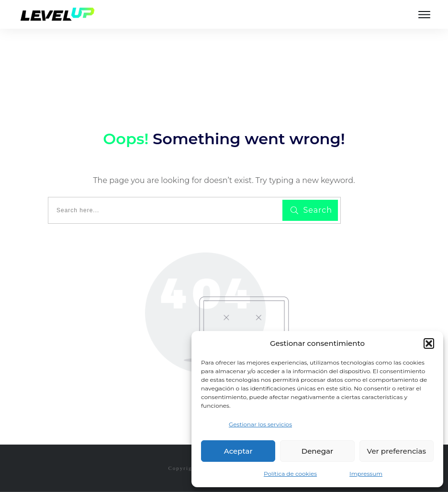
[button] (429, 343)
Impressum (366, 474)
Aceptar (238, 451)
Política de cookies (290, 474)
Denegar (317, 451)
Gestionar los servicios (260, 424)
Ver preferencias (397, 451)
